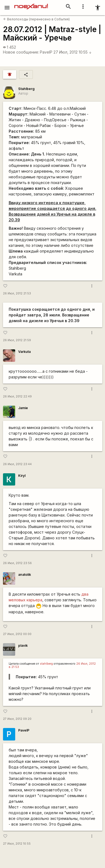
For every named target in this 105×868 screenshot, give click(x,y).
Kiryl (22, 476)
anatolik (25, 575)
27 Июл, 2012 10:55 (73, 52)
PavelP (46, 52)
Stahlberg (26, 89)
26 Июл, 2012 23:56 (17, 563)
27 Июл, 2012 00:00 (17, 634)
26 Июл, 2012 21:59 (17, 340)
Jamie (23, 408)
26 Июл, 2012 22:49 (17, 396)
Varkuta (24, 352)
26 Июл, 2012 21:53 (17, 293)
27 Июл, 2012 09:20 (17, 719)
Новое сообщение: (21, 52)
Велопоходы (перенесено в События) (36, 19)
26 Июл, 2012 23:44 (17, 464)
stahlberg (46, 664)
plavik (23, 645)
